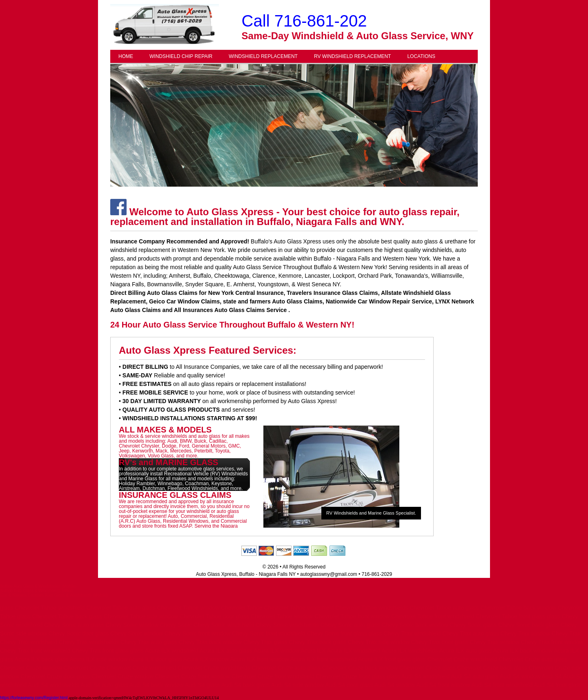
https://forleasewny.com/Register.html (34, 698)
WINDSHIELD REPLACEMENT (263, 56)
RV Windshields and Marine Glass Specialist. (371, 513)
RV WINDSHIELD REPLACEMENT (352, 56)
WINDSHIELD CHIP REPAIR (181, 56)
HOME (126, 56)
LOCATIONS (421, 56)
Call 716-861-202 (304, 21)
